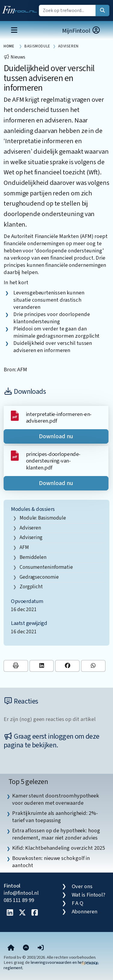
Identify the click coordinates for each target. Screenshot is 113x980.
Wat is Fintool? (89, 895)
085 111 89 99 (19, 900)
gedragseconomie (39, 577)
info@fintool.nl (21, 893)
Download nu (56, 436)
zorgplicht (31, 587)
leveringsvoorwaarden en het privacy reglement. (51, 965)
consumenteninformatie (46, 567)
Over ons (82, 886)
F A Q (78, 903)
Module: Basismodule (43, 518)
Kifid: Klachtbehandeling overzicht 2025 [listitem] (58, 848)
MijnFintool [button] (81, 31)
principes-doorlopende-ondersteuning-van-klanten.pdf (53, 461)
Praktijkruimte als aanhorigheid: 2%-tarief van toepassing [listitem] (55, 817)
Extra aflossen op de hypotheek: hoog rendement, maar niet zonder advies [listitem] (56, 834)
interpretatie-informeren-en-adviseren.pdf (59, 418)
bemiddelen (33, 557)
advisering (31, 537)
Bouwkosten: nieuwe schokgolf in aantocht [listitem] (51, 862)
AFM (24, 547)
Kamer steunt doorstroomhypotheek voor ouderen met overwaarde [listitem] (56, 799)
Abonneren (85, 912)
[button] (41, 948)
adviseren (30, 528)
